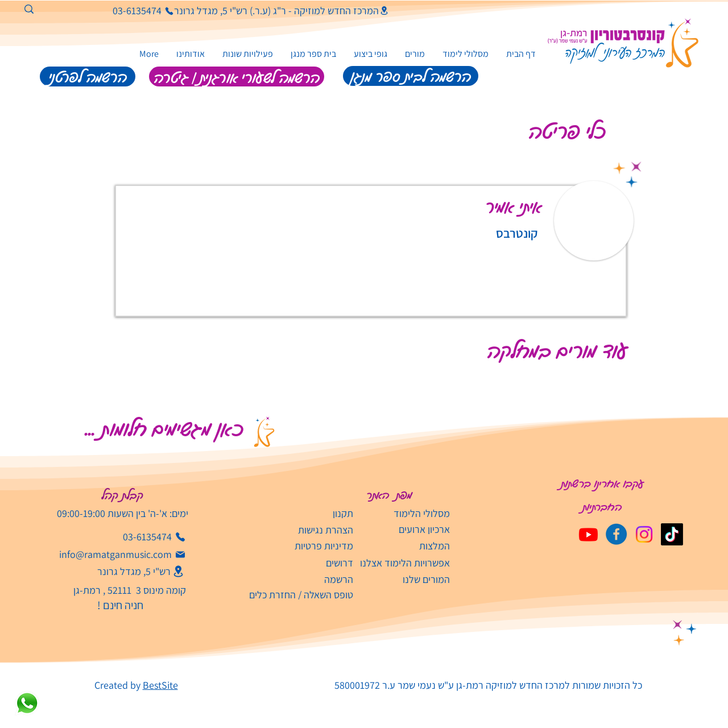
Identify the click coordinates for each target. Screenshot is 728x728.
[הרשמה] (297, 579)
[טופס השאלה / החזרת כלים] (297, 595)
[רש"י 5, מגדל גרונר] (130, 571)
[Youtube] (588, 534)
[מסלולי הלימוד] (405, 513)
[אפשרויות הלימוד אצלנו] (405, 563)
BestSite (160, 685)
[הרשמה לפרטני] (88, 76)
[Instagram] (644, 534)
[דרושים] (308, 563)
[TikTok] (672, 534)
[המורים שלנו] (405, 579)
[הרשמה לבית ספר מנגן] (411, 76)
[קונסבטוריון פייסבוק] (616, 534)
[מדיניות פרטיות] (307, 546)
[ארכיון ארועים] (405, 529)
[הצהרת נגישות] (308, 530)
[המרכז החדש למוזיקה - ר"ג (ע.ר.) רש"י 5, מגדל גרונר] (282, 11)
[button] (247, 54)
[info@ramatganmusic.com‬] (123, 555)
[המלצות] (405, 546)
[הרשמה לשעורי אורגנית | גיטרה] (237, 76)
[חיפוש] (73, 12)
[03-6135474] (132, 11)
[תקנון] (308, 513)
